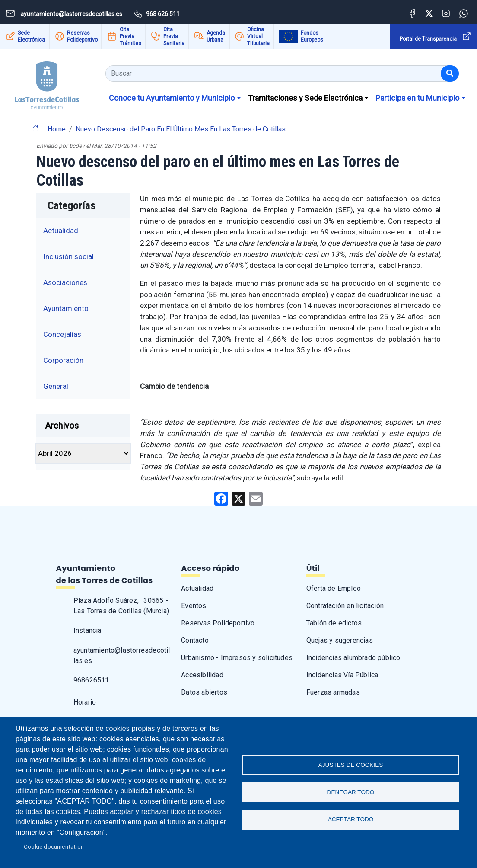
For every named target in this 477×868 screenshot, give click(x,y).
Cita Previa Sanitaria (174, 36)
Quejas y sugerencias (340, 640)
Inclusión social (68, 256)
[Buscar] (450, 74)
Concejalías (62, 334)
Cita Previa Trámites (130, 36)
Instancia (87, 630)
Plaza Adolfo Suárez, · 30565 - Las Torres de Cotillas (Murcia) (121, 606)
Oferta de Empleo (334, 588)
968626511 (91, 680)
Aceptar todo (351, 820)
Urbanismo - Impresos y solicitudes (237, 658)
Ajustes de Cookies (351, 764)
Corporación (63, 360)
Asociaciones (65, 282)
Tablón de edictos (334, 623)
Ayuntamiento (66, 308)
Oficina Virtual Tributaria (258, 36)
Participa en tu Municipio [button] (417, 98)
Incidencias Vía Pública (342, 675)
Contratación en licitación (345, 606)
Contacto (195, 640)
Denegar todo (351, 792)
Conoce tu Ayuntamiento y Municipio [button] (172, 98)
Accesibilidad (202, 675)
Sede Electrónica (31, 36)
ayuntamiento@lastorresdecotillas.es (122, 655)
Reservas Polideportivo (82, 36)
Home (57, 129)
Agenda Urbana (216, 36)
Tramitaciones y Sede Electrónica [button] (305, 98)
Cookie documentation (54, 846)
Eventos (194, 606)
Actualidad (61, 231)
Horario (85, 702)
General (56, 386)
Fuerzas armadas (333, 692)
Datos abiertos (204, 692)
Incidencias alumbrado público (353, 658)
